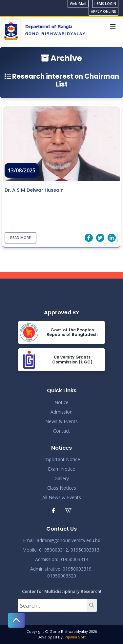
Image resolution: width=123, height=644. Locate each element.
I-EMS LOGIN (105, 4)
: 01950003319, (77, 569)
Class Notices (62, 488)
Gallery (62, 478)
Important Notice (62, 459)
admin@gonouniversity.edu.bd (69, 540)
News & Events (61, 421)
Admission (61, 412)
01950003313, (86, 550)
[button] (16, 620)
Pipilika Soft (75, 637)
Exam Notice (61, 469)
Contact (61, 431)
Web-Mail (78, 4)
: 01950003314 (73, 559)
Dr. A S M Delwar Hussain (34, 190)
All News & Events (62, 497)
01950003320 (62, 576)
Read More (20, 238)
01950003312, (54, 550)
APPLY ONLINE (103, 11)
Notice (61, 402)
